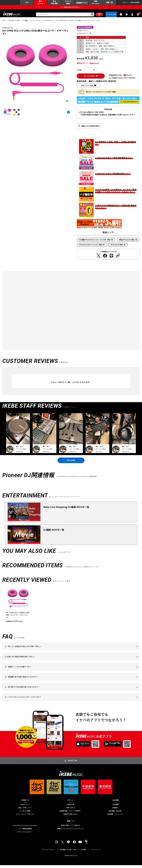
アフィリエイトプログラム (25, 817)
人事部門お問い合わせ (70, 817)
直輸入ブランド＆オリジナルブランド (70, 832)
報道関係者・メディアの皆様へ (70, 814)
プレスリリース (96, 853)
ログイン (126, 3)
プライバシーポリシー (48, 853)
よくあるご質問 (25, 814)
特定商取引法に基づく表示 (68, 853)
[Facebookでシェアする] (105, 258)
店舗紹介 (116, 811)
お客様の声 (70, 807)
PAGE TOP (73, 763)
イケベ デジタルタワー (25, 835)
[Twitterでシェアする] (98, 258)
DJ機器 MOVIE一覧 (54, 533)
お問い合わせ (70, 811)
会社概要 (116, 807)
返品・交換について (25, 811)
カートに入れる (90, 78)
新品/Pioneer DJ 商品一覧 (128, 242)
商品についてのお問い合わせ (91, 128)
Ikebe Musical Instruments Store (25, 828)
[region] (71, 608)
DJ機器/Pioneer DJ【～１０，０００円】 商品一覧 (96, 242)
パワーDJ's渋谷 (85, 114)
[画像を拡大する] (67, 103)
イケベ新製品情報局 (25, 832)
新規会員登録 (135, 3)
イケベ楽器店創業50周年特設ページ (71, 8)
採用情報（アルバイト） (116, 817)
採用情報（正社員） (116, 814)
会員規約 (84, 853)
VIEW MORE (71, 463)
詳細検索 (98, 15)
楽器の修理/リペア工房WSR (70, 828)
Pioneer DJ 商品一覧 (118, 247)
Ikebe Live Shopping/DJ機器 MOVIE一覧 (66, 510)
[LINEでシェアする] (111, 258)
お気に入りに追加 (87, 88)
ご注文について (25, 807)
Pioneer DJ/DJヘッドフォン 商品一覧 (92, 247)
